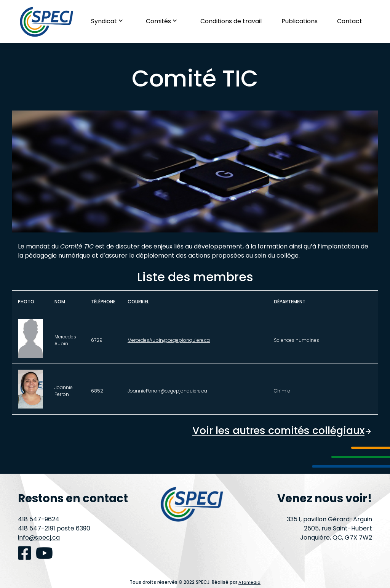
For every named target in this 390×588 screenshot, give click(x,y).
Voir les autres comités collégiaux (278, 430)
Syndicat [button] (109, 21)
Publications (300, 21)
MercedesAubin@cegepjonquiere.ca (169, 340)
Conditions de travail (231, 21)
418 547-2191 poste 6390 (54, 528)
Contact (350, 21)
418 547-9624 (39, 519)
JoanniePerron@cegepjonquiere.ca (167, 391)
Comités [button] (163, 21)
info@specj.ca (39, 538)
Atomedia (249, 582)
